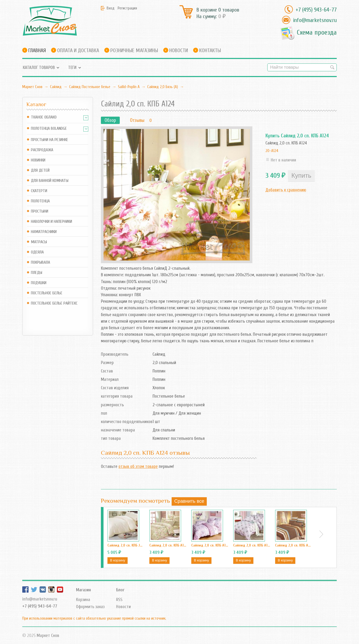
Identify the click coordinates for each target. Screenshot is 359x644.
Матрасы (39, 242)
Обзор (110, 120)
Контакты (210, 50)
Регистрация (127, 8)
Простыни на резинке (50, 140)
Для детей (40, 171)
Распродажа (42, 150)
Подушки (39, 283)
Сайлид (56, 87)
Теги (72, 67)
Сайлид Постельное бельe (90, 87)
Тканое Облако (44, 117)
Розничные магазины (134, 50)
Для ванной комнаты (50, 181)
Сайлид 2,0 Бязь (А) (163, 87)
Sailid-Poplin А (129, 87)
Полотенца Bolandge (49, 129)
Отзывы (137, 120)
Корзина (83, 600)
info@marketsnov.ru (315, 20)
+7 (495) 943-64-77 (316, 10)
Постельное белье (47, 293)
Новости (179, 50)
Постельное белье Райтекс (54, 303)
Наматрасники (44, 232)
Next (321, 534)
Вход (111, 8)
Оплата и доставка (78, 50)
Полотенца (40, 201)
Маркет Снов (32, 87)
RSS (119, 600)
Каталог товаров (39, 67)
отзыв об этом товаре (138, 466)
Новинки (38, 160)
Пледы (37, 273)
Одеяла (37, 252)
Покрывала (40, 263)
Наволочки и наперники (51, 222)
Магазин (83, 590)
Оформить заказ (90, 607)
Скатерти (39, 191)
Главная (37, 50)
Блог (120, 590)
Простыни (40, 211)
